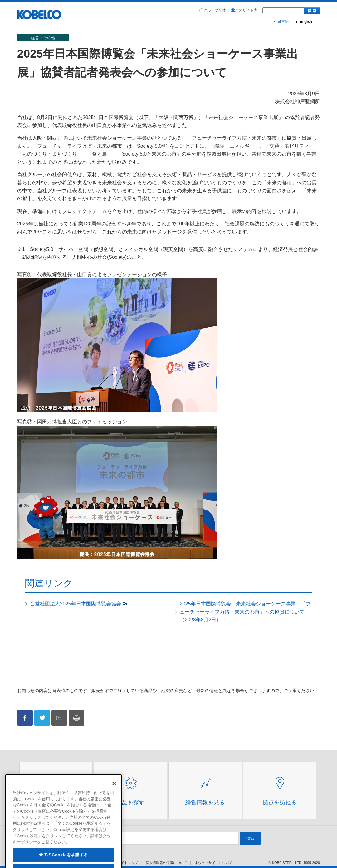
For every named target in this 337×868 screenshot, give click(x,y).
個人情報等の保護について (166, 863)
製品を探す (130, 803)
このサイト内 (246, 10)
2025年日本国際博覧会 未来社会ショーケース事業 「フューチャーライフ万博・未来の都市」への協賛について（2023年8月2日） (245, 612)
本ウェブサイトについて (214, 863)
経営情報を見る (205, 803)
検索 (250, 838)
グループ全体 (215, 10)
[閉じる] (114, 792)
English (306, 22)
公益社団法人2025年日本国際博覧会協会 (76, 604)
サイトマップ (128, 863)
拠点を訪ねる (280, 803)
